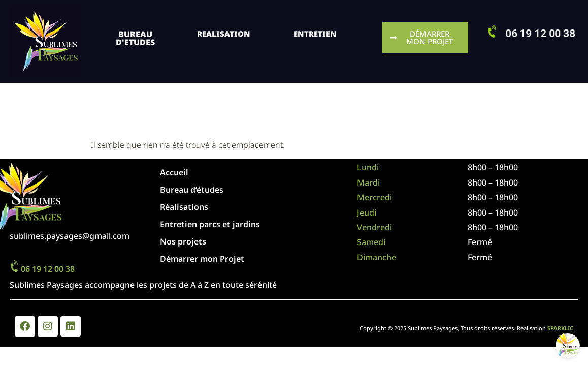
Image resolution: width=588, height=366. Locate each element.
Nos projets (186, 241)
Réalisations (184, 207)
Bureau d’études (192, 190)
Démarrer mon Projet (202, 259)
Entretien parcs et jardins (210, 224)
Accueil (174, 172)
